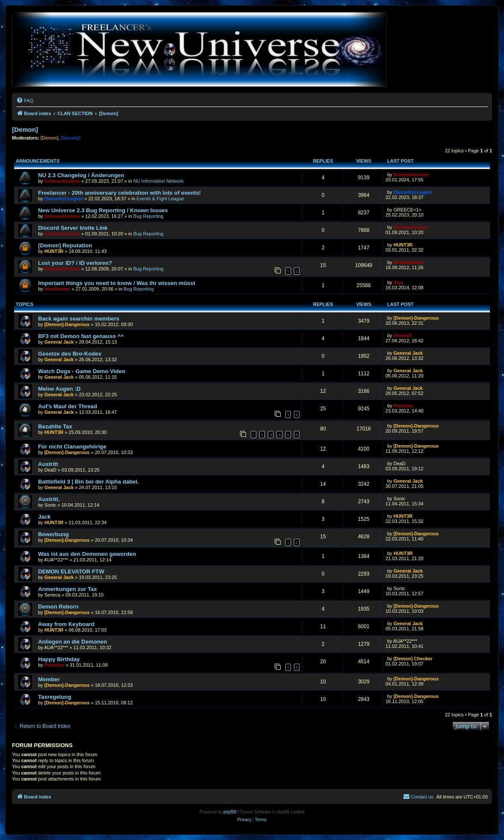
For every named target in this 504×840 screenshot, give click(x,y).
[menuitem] (25, 101)
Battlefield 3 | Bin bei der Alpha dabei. (89, 482)
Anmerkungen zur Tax (68, 589)
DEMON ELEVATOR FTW (71, 571)
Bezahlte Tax (55, 426)
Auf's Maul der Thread (68, 406)
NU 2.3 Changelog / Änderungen (81, 175)
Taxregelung (55, 697)
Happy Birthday (59, 659)
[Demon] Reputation (65, 245)
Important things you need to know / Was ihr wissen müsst (117, 283)
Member (49, 679)
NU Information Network (159, 181)
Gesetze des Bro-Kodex (70, 354)
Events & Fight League (160, 199)
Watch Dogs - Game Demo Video (82, 371)
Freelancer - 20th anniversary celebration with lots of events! (119, 193)
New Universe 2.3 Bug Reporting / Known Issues (103, 210)
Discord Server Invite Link (73, 228)
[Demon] (25, 129)
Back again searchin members (79, 319)
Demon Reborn (58, 607)
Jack (44, 517)
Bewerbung (53, 534)
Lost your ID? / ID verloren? (75, 263)
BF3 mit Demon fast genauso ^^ (81, 336)
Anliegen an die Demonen (73, 642)
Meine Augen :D (59, 389)
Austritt (48, 464)
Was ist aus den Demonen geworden (87, 554)
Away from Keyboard (66, 624)
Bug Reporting (148, 216)
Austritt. (49, 499)
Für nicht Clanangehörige (72, 447)
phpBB (230, 812)
